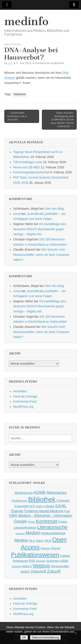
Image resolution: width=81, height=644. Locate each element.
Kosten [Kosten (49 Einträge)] (63, 522)
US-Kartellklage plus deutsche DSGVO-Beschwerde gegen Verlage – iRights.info (40, 229)
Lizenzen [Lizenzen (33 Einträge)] (20, 533)
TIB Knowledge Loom (28, 162)
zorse (17, 214)
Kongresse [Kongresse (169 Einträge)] (47, 521)
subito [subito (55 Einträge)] (64, 561)
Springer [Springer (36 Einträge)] (41, 561)
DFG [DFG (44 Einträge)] (32, 506)
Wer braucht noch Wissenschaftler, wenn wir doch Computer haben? (41, 255)
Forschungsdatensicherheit (31, 172)
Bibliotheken (13, 44)
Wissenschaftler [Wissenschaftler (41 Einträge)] (60, 566)
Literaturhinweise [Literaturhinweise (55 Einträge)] (25, 528)
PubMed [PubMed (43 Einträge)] (65, 556)
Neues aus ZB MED (27, 167)
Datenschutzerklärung (45, 637)
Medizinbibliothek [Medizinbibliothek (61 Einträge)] (53, 533)
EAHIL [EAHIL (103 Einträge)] (61, 506)
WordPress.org (23, 407)
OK (24, 637)
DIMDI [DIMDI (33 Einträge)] (39, 506)
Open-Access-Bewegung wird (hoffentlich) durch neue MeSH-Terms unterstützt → (62, 120)
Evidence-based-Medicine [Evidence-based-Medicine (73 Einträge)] (44, 511)
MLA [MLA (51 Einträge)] (32, 541)
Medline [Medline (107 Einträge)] (21, 540)
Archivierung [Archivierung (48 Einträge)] (19, 501)
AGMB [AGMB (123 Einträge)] (39, 492)
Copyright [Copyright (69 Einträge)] (22, 506)
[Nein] (76, 633)
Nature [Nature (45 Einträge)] (40, 541)
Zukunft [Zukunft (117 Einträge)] (54, 571)
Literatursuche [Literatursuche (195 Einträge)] (52, 527)
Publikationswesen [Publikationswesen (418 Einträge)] (35, 555)
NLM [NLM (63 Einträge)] (48, 541)
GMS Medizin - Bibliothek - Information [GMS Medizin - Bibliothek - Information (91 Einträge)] (40, 516)
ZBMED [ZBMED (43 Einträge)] (25, 572)
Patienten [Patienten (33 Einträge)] (45, 548)
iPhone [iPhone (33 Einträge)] (31, 522)
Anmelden (20, 391)
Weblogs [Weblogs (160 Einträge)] (42, 566)
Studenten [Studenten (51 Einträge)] (53, 561)
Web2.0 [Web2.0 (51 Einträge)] (27, 566)
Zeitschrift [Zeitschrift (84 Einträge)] (38, 571)
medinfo (26, 21)
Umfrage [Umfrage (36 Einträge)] (16, 566)
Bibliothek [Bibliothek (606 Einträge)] (42, 499)
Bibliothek (20, 94)
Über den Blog (54, 209)
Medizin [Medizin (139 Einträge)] (33, 533)
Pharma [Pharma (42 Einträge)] (56, 548)
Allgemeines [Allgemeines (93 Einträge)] (56, 493)
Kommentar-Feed (25, 401)
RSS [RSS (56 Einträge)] (32, 561)
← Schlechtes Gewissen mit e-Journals (17, 116)
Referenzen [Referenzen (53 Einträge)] (20, 561)
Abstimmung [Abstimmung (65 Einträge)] (23, 493)
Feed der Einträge (25, 396)
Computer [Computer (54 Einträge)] (63, 501)
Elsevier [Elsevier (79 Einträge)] (17, 511)
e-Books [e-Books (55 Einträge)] (49, 506)
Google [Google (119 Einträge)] (20, 521)
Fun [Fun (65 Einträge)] (67, 511)
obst (10, 63)
